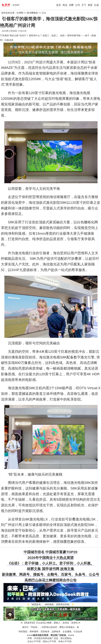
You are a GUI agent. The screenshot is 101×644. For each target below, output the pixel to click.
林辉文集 (34, 569)
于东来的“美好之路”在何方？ (14, 36)
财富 (90, 5)
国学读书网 (51, 569)
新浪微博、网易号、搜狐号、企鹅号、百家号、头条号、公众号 (50, 575)
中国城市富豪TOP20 (61, 552)
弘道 (96, 5)
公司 (78, 5)
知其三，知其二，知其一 (55, 36)
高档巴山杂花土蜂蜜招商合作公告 (51, 580)
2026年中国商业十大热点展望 (50, 558)
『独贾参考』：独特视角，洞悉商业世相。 (50, 604)
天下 (84, 5)
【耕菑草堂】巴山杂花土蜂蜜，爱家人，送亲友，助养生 (50, 623)
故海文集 (67, 569)
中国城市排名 (34, 552)
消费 (71, 5)
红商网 (20, 13)
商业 (65, 5)
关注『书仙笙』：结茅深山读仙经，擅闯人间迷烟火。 (50, 627)
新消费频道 (32, 13)
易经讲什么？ (35, 36)
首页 (59, 5)
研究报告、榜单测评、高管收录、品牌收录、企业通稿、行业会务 (50, 632)
